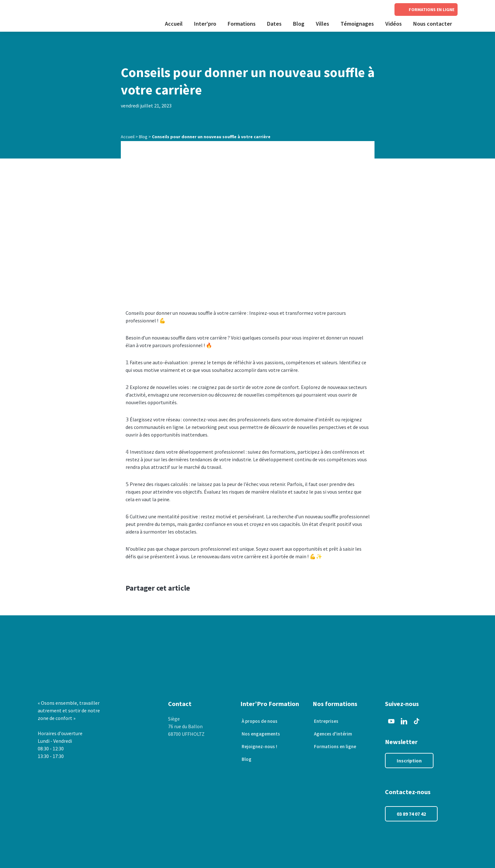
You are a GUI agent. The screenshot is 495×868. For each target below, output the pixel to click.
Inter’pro (205, 24)
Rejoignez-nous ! (259, 747)
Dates (274, 24)
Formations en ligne (335, 747)
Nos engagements (261, 734)
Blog (299, 24)
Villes (322, 24)
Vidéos (394, 24)
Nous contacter (433, 24)
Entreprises (325, 721)
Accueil (174, 24)
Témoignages (357, 24)
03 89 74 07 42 (411, 814)
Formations (242, 24)
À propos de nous (260, 721)
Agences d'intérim (333, 734)
